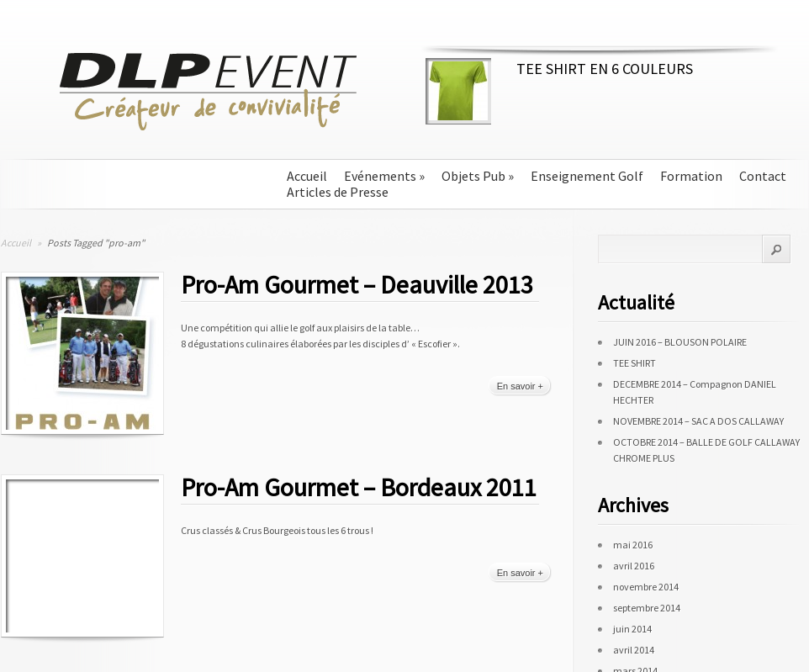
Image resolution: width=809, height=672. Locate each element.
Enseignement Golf (587, 176)
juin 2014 (632, 629)
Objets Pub (478, 176)
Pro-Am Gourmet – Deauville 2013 (357, 284)
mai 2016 (633, 545)
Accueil (307, 176)
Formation (691, 176)
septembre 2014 (647, 608)
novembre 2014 (646, 587)
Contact (763, 176)
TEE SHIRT (635, 363)
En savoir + (520, 386)
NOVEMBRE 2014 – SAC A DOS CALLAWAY (698, 421)
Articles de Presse (338, 192)
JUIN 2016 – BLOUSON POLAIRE (680, 342)
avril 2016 (634, 566)
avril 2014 (634, 650)
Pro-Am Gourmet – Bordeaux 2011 (359, 487)
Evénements (384, 176)
